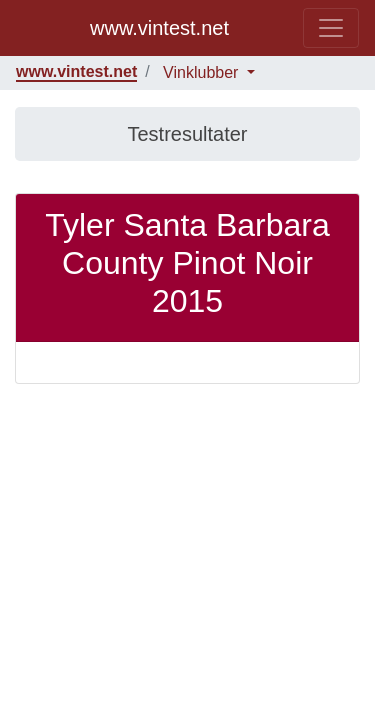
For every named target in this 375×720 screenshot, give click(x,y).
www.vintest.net (159, 28)
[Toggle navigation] (331, 28)
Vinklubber (203, 72)
